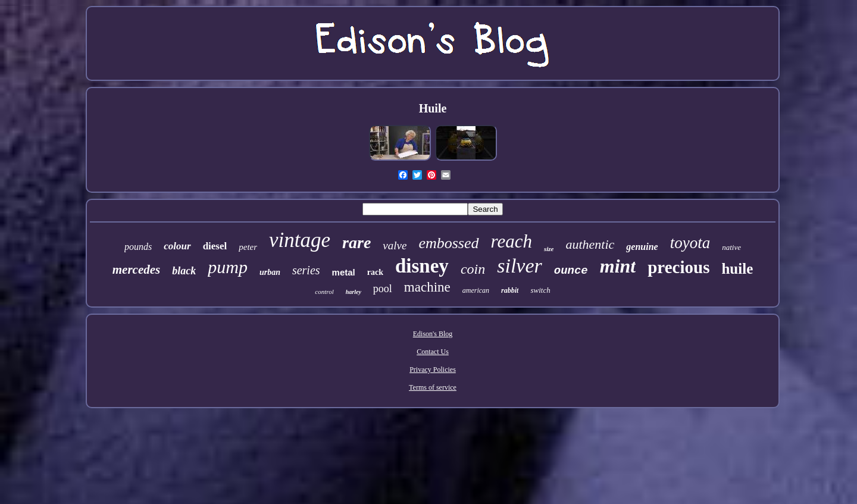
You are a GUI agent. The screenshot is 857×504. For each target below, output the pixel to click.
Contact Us (433, 352)
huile (737, 269)
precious (678, 267)
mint (618, 266)
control (324, 292)
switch (540, 290)
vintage (300, 240)
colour (177, 246)
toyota (690, 243)
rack (375, 272)
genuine (642, 247)
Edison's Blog (433, 334)
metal (344, 272)
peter (248, 247)
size (549, 249)
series (306, 270)
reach (512, 241)
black (184, 271)
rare (356, 242)
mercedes (136, 270)
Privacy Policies (433, 370)
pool (383, 289)
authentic (590, 244)
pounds (138, 247)
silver (520, 266)
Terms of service (433, 387)
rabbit (510, 290)
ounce (571, 271)
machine (427, 287)
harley (354, 292)
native (731, 247)
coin (473, 269)
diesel (215, 246)
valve (395, 245)
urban (270, 272)
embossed (448, 243)
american (476, 290)
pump (228, 267)
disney (422, 266)
